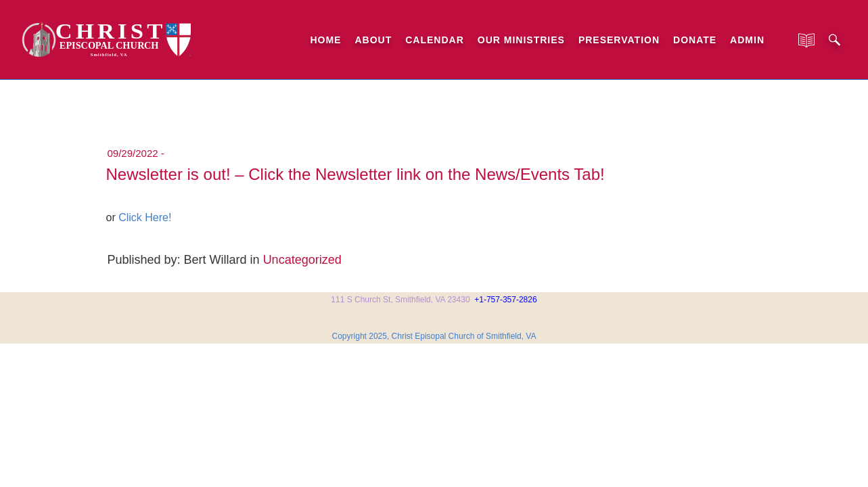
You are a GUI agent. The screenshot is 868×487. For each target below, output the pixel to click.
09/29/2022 (133, 153)
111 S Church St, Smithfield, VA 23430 (400, 300)
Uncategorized (302, 260)
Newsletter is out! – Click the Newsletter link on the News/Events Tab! (356, 174)
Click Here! (145, 217)
